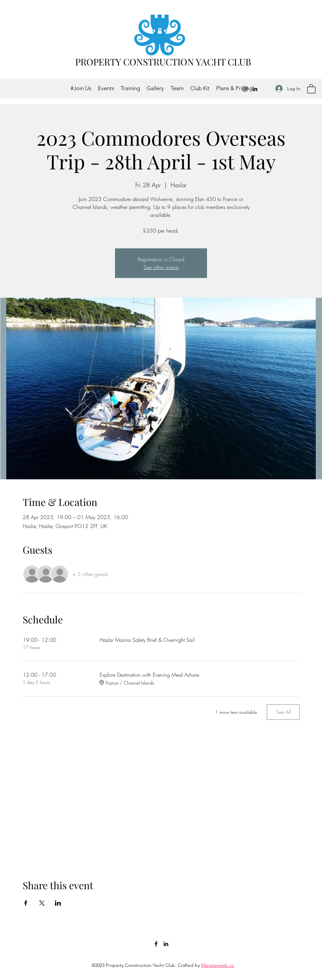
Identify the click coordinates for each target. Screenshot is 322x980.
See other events (161, 267)
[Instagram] (245, 89)
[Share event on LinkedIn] (58, 903)
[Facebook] (156, 944)
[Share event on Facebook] (26, 903)
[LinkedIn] (255, 89)
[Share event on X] (42, 903)
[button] (311, 88)
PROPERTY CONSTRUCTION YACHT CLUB (163, 62)
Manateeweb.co (218, 965)
